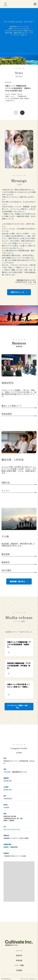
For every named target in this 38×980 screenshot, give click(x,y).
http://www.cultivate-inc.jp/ (12, 829)
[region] (19, 99)
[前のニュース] (16, 113)
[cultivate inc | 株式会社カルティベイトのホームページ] (6, 4)
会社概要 (19, 970)
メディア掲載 (19, 965)
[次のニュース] (22, 113)
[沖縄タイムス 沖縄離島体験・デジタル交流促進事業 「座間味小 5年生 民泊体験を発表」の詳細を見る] (18, 93)
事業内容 (19, 955)
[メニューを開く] (35, 4)
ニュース (19, 950)
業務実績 (19, 960)
